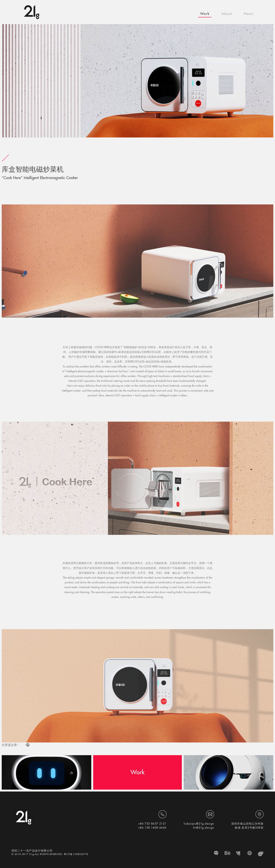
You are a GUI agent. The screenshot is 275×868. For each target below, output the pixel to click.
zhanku (261, 854)
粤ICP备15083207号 (76, 854)
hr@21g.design (204, 828)
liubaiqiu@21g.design (199, 824)
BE (227, 854)
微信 (216, 854)
